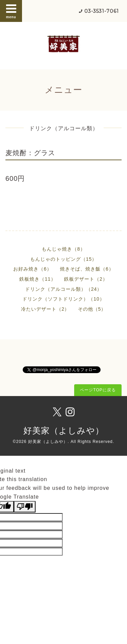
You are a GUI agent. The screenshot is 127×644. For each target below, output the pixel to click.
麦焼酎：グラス (30, 153)
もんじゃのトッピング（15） (64, 259)
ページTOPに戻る (98, 390)
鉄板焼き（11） (38, 279)
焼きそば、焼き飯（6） (87, 269)
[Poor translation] (25, 507)
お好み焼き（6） (33, 269)
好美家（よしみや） (64, 430)
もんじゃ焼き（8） (63, 249)
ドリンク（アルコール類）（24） (64, 289)
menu (11, 11)
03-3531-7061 (102, 11)
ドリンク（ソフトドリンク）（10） (63, 299)
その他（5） (92, 309)
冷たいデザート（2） (45, 309)
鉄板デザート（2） (86, 279)
